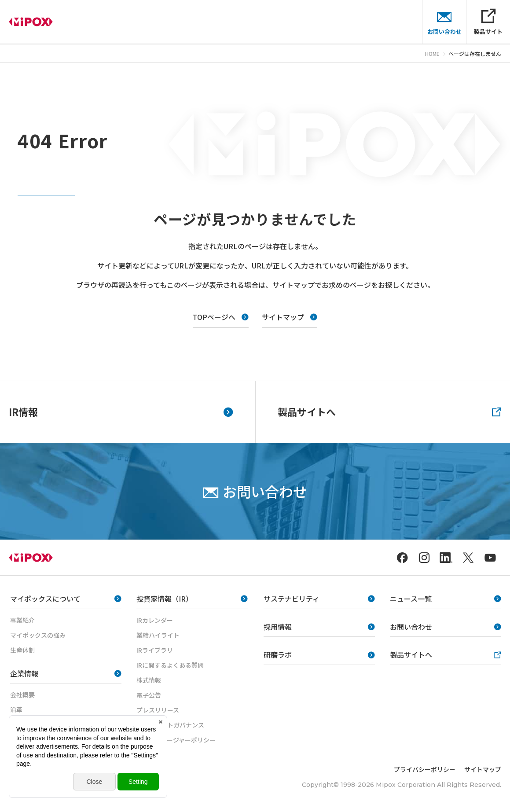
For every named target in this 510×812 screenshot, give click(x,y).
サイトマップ (483, 769)
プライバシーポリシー (425, 769)
